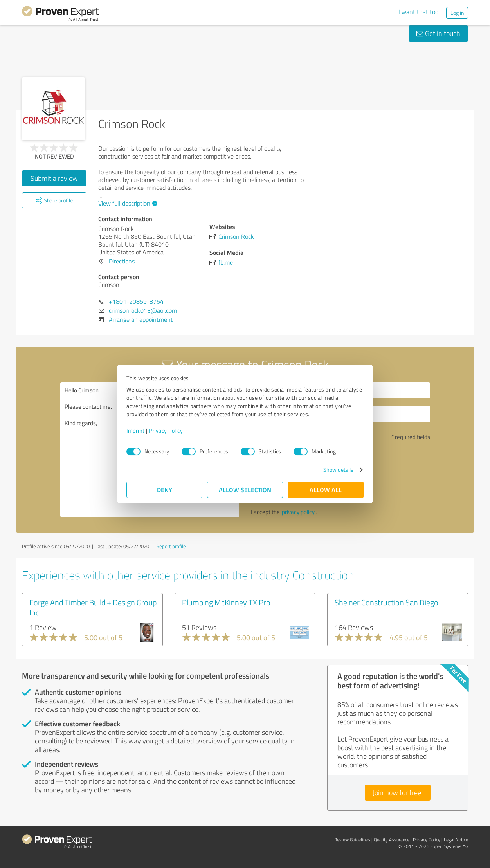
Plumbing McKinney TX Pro (226, 602)
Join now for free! (398, 792)
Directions (122, 261)
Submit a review (54, 178)
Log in (457, 13)
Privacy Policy (166, 430)
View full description (127, 203)
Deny (165, 490)
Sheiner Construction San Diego (386, 602)
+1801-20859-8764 (136, 301)
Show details (338, 470)
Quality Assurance (392, 840)
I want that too (418, 12)
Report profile (171, 546)
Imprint (136, 430)
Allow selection (245, 490)
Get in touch (438, 33)
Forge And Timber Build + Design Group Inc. (93, 607)
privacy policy (298, 512)
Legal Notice (456, 840)
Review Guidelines (352, 840)
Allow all (326, 490)
